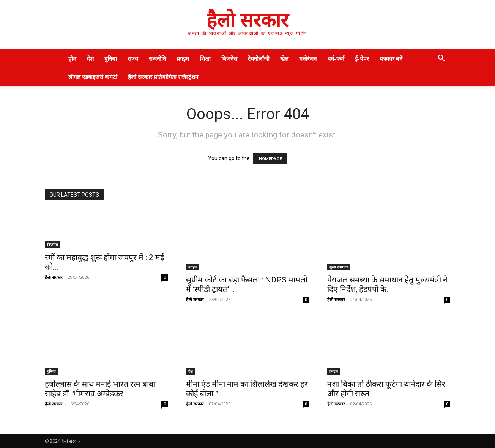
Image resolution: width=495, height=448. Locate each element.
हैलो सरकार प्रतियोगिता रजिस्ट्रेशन (163, 77)
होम (72, 58)
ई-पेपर (362, 58)
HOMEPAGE (270, 159)
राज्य (133, 58)
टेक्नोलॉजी (259, 58)
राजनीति (158, 58)
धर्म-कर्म (336, 58)
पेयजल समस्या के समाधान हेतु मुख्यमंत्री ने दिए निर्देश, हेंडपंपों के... (387, 285)
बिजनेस (229, 58)
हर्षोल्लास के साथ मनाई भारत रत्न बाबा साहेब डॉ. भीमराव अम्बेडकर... (100, 389)
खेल (284, 58)
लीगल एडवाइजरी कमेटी (93, 77)
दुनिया (111, 58)
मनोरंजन (308, 58)
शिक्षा (205, 58)
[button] (441, 59)
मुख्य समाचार (339, 267)
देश (90, 58)
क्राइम (183, 58)
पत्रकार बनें (391, 58)
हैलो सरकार (54, 277)
